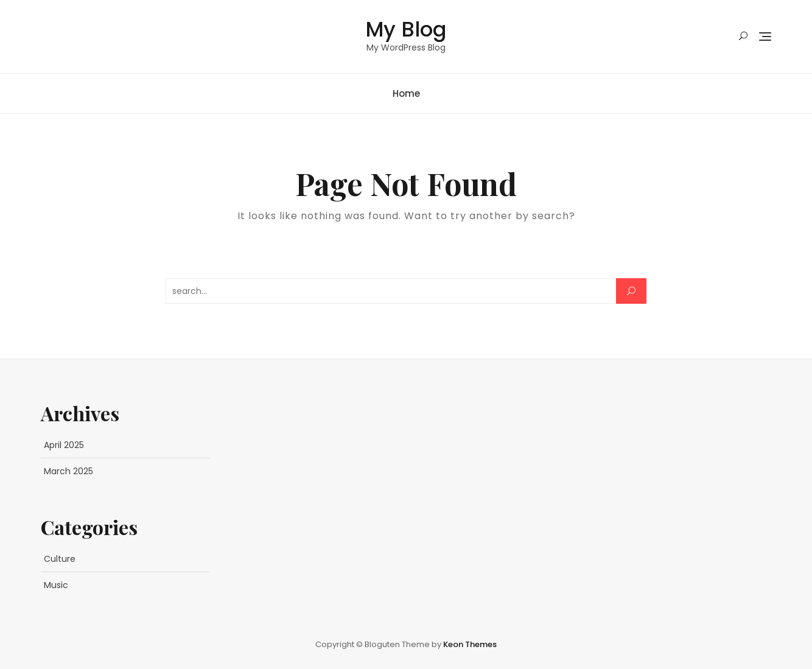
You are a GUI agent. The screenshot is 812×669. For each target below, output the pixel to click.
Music (56, 585)
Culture (60, 559)
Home (406, 93)
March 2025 (68, 471)
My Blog (406, 29)
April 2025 (64, 445)
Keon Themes (470, 644)
